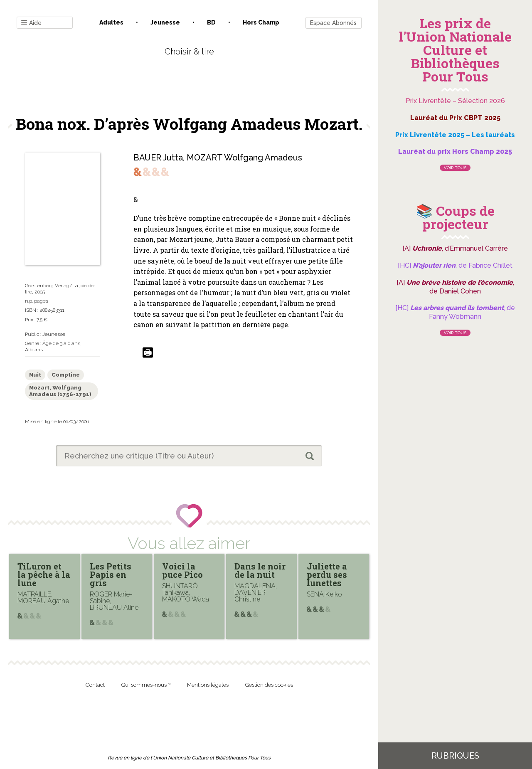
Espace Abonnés (333, 23)
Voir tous (455, 168)
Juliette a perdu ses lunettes (327, 574)
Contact (95, 685)
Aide (31, 23)
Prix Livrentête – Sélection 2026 (455, 101)
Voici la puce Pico (182, 570)
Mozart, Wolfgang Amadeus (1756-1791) (60, 391)
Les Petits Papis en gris (111, 574)
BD (211, 22)
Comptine (66, 375)
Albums (34, 350)
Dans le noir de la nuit (260, 570)
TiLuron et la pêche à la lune (44, 574)
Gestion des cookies (269, 685)
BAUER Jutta (158, 158)
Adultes (111, 22)
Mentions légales (208, 685)
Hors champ (261, 22)
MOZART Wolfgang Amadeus (244, 158)
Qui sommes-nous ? (146, 685)
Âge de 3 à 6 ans (61, 343)
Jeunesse (165, 22)
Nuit (35, 375)
